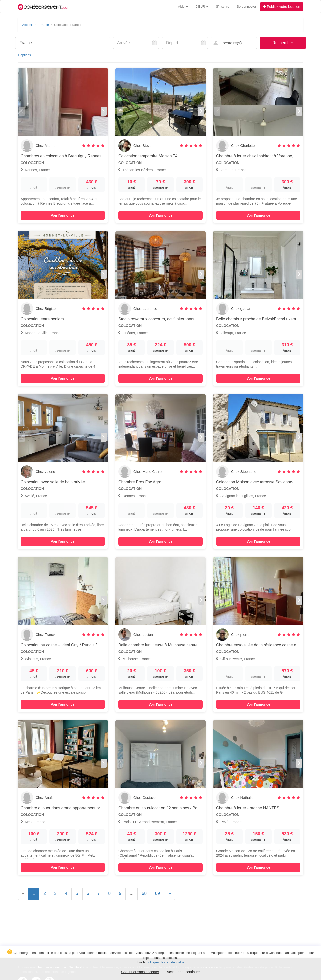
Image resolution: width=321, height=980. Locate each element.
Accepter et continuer (183, 972)
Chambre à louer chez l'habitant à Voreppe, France (262, 156)
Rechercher (283, 43)
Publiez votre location (282, 7)
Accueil (27, 25)
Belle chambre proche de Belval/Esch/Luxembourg (261, 319)
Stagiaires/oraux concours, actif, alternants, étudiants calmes (172, 319)
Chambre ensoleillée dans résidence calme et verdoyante (267, 645)
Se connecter (246, 6)
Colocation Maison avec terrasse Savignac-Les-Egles (264, 482)
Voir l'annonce (63, 215)
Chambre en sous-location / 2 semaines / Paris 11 (163, 808)
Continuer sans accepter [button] (140, 972)
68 (144, 893)
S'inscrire (223, 6)
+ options (24, 55)
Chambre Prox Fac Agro (140, 482)
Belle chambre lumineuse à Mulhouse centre (158, 645)
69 (157, 893)
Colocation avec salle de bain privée (53, 482)
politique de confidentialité (166, 962)
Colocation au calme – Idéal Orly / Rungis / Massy (65, 645)
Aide (183, 6)
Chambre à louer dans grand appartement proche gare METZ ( (76, 808)
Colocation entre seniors (42, 319)
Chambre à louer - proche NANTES (248, 808)
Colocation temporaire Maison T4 (148, 156)
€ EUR (202, 6)
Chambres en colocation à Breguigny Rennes (61, 156)
